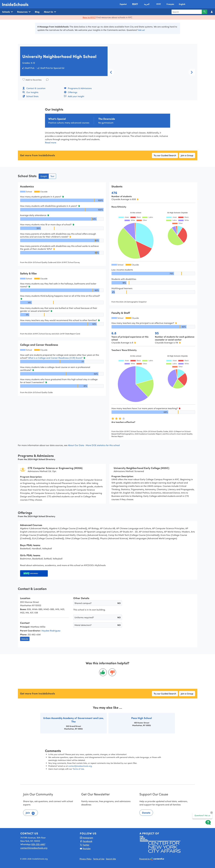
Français (170, 4)
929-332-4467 (38, 844)
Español (123, 4)
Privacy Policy (86, 859)
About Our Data (76, 445)
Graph (44, 176)
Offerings (71, 92)
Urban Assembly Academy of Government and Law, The (74, 720)
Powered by (152, 859)
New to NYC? (89, 17)
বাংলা (159, 4)
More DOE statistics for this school (103, 445)
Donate (146, 813)
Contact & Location (34, 88)
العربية (147, 4)
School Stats (30, 96)
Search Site (111, 859)
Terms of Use (78, 769)
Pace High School (142, 718)
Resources (24, 12)
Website (25, 639)
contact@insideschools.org (80, 766)
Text (52, 176)
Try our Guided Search (165, 155)
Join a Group (187, 155)
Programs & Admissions (78, 88)
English (182, 4)
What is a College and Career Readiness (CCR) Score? (56, 358)
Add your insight (74, 96)
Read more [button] (51, 142)
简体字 (135, 4)
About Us (50, 12)
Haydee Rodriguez (51, 631)
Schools (7, 12)
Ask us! (141, 30)
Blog (37, 12)
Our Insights (30, 92)
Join (30, 813)
